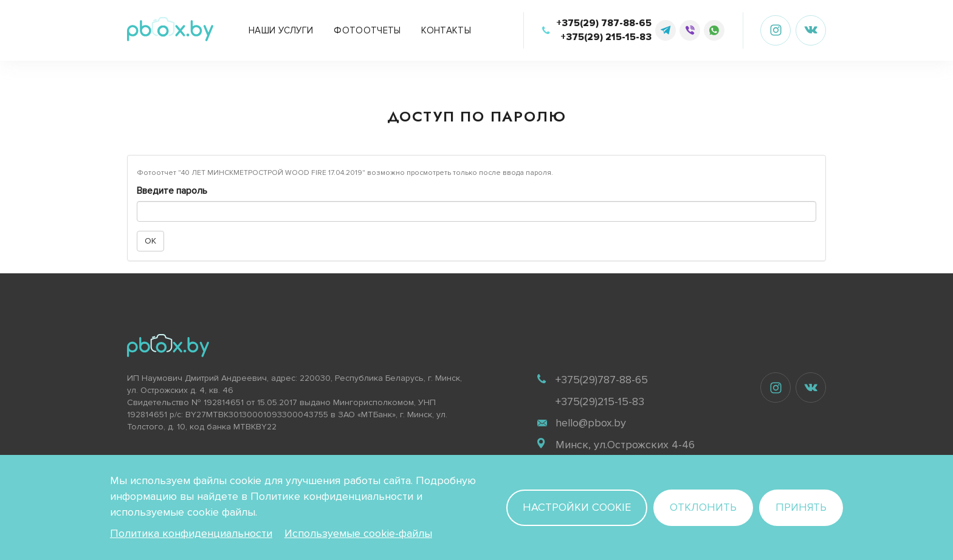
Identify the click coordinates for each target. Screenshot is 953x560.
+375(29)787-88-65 (602, 380)
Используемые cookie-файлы (358, 533)
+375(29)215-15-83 (600, 401)
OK (150, 241)
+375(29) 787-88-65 (604, 23)
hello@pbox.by (591, 423)
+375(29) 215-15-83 (606, 37)
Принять (801, 507)
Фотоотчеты (367, 30)
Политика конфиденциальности (191, 533)
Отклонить (703, 507)
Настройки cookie (577, 507)
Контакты (446, 30)
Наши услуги (281, 30)
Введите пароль (172, 191)
